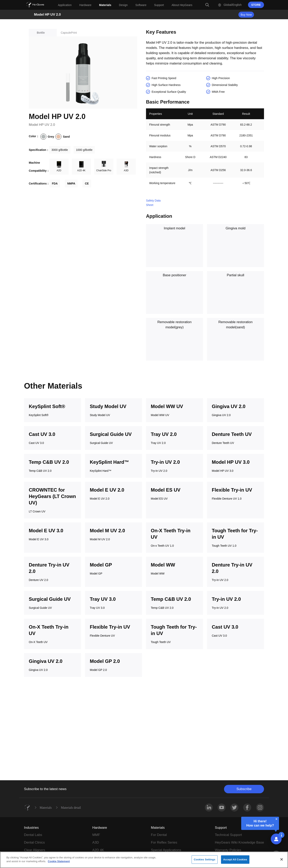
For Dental (159, 835)
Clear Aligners (35, 850)
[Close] (282, 861)
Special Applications (166, 850)
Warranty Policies (228, 850)
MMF (96, 835)
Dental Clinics (34, 842)
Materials (46, 808)
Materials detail (71, 808)
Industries (31, 828)
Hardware (100, 828)
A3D (95, 842)
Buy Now (246, 15)
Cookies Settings (205, 861)
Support (221, 828)
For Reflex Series (164, 842)
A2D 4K (98, 850)
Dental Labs (33, 835)
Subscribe (244, 789)
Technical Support (228, 835)
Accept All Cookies (235, 861)
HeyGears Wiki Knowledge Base (239, 842)
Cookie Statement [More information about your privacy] (59, 863)
